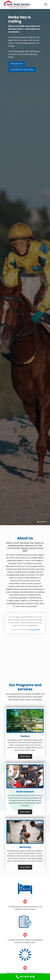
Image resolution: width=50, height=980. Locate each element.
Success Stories (34, 630)
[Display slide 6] (46, 522)
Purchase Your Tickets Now (22, 70)
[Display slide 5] (44, 522)
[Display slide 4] (43, 522)
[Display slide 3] (41, 522)
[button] (46, 4)
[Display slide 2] (40, 522)
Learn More (25, 756)
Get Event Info (17, 64)
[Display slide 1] (38, 522)
